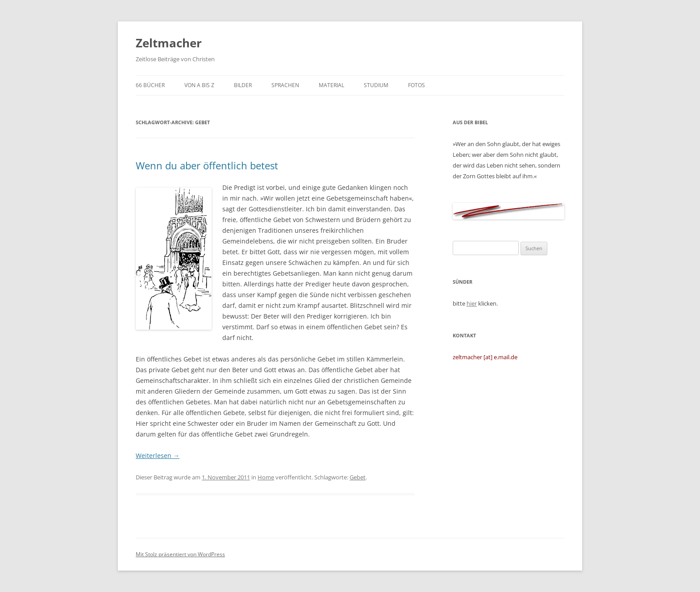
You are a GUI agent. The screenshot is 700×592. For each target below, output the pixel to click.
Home (266, 477)
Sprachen (285, 85)
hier (472, 303)
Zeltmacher (169, 43)
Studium (376, 85)
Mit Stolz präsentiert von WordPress (180, 554)
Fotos (417, 85)
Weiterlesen (158, 456)
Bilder (243, 85)
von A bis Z (199, 85)
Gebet (358, 477)
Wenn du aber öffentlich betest (207, 165)
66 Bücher (150, 85)
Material (331, 85)
